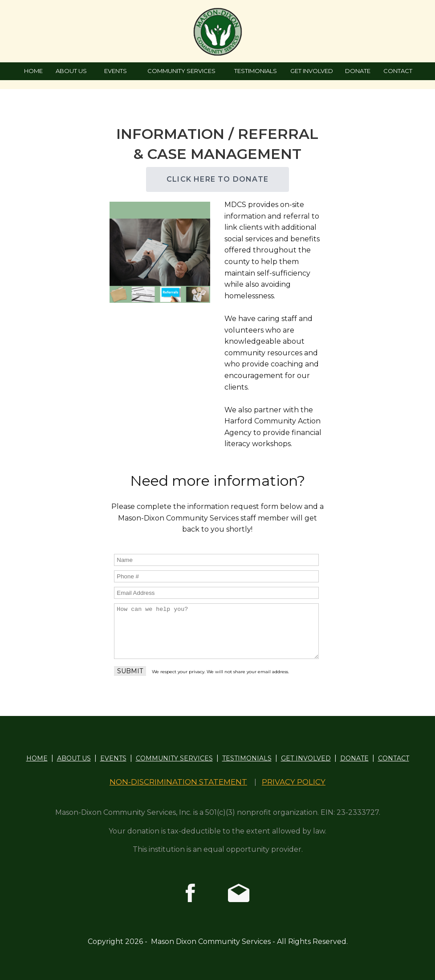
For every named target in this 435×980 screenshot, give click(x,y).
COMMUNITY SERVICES (181, 71)
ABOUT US (71, 71)
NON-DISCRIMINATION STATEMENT (178, 782)
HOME (33, 71)
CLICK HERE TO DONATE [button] (217, 179)
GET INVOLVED (312, 71)
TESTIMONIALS (256, 71)
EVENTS (116, 71)
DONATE (358, 71)
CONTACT (398, 71)
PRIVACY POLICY (294, 782)
